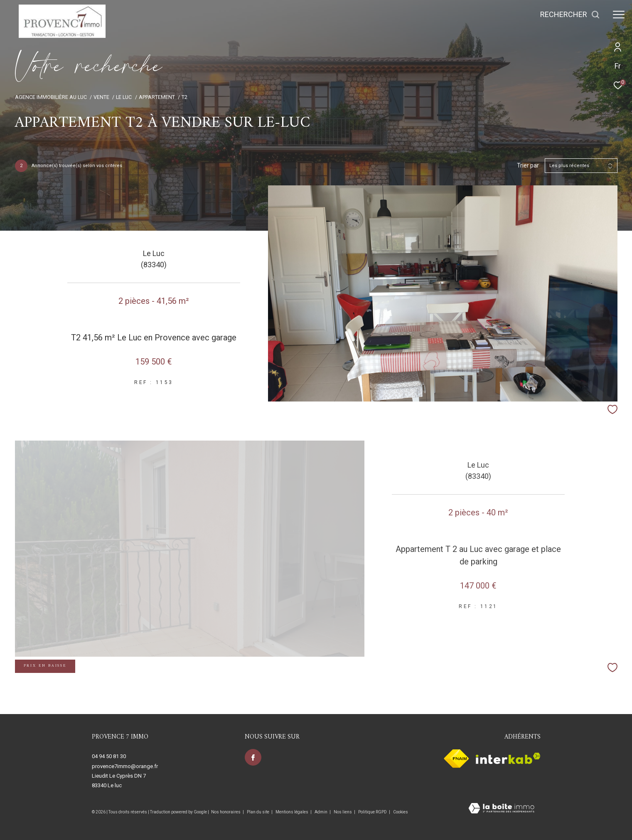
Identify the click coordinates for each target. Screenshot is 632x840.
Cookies (401, 812)
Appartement (157, 97)
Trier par (528, 165)
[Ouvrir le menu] (619, 15)
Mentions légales (292, 812)
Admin (321, 812)
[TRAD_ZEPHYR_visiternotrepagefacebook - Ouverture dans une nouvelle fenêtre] (253, 757)
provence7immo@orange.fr (125, 766)
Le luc (124, 97)
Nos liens (343, 812)
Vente (101, 97)
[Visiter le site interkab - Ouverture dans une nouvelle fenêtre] (508, 758)
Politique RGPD (373, 812)
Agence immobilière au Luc (51, 97)
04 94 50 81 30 (109, 756)
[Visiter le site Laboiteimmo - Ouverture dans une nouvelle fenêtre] (501, 809)
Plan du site (258, 812)
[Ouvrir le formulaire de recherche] (570, 15)
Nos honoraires (226, 812)
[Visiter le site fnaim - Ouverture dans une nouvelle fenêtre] (456, 759)
